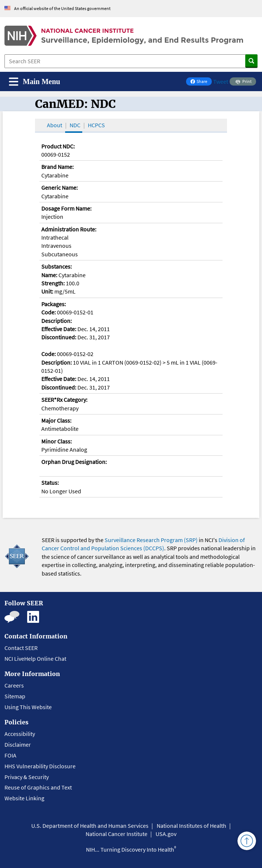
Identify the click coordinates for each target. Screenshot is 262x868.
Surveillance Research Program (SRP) (151, 540)
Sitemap (15, 696)
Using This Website (28, 707)
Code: (49, 312)
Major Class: (56, 420)
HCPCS (96, 125)
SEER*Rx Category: (64, 400)
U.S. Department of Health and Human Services (90, 826)
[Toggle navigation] (35, 82)
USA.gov (166, 834)
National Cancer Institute (116, 834)
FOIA (10, 755)
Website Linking (24, 798)
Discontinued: (59, 337)
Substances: (57, 266)
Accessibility (20, 734)
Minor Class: (57, 441)
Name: (49, 275)
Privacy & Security (27, 777)
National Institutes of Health (191, 826)
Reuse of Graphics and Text (38, 787)
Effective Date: (59, 329)
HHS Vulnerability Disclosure (40, 766)
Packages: (54, 304)
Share (201, 82)
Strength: (53, 283)
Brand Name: (57, 167)
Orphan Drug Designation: (74, 462)
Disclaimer (18, 744)
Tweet (221, 81)
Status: (50, 483)
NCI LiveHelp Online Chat (35, 659)
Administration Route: (69, 229)
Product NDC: (58, 146)
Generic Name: (60, 188)
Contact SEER (21, 648)
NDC (75, 125)
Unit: (47, 291)
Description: (57, 321)
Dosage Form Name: (66, 208)
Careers (14, 685)
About (55, 125)
